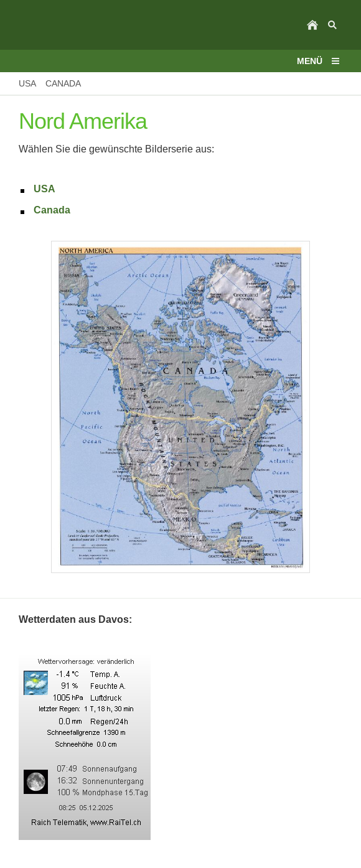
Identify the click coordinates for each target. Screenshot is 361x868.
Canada (52, 210)
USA (45, 189)
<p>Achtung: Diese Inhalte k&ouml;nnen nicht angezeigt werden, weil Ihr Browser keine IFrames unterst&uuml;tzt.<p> (180, 747)
